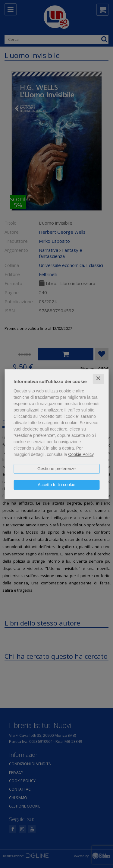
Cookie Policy (81, 454)
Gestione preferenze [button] (56, 469)
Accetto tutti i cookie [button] (56, 485)
